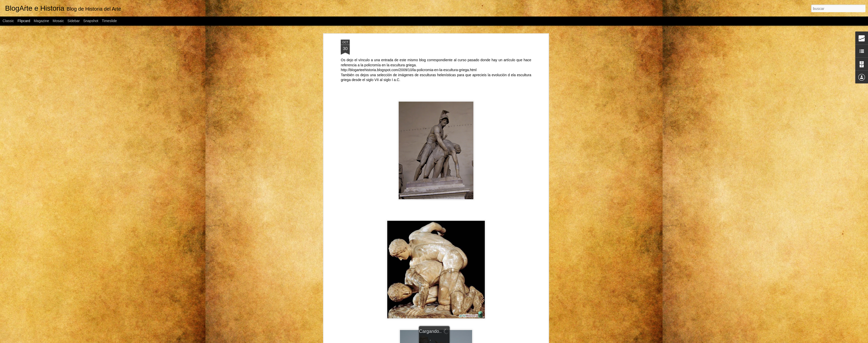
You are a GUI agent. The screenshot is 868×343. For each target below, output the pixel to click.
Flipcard (24, 21)
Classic (8, 21)
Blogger (473, 340)
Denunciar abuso (490, 340)
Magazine (42, 21)
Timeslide (109, 21)
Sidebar (74, 21)
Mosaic (58, 21)
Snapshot (91, 21)
